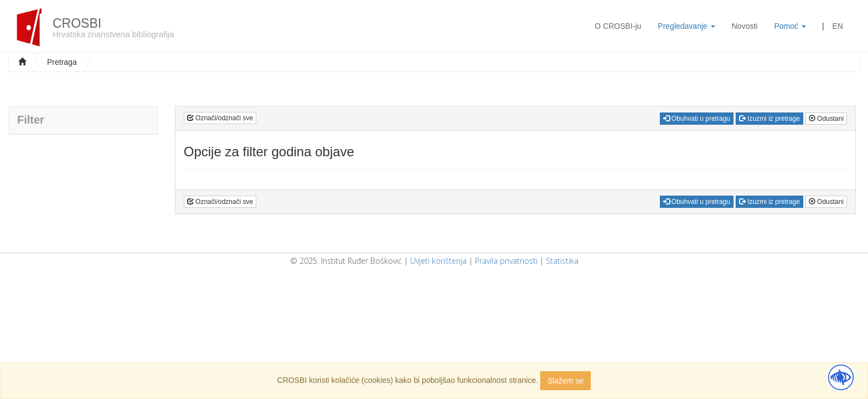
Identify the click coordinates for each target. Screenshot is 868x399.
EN (838, 26)
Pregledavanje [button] (686, 26)
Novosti (745, 26)
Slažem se (565, 381)
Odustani (826, 119)
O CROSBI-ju (618, 26)
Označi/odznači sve (220, 118)
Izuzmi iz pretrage (769, 119)
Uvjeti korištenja (438, 261)
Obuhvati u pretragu (697, 119)
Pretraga (62, 62)
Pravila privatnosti (506, 261)
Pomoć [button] (790, 26)
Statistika (562, 261)
